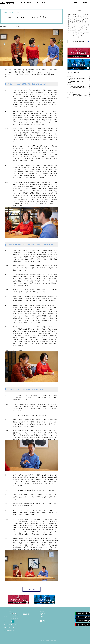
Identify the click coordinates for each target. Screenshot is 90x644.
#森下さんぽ (84, 35)
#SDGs (73, 19)
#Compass (77, 15)
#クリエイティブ (71, 25)
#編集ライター (76, 37)
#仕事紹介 (74, 31)
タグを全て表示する (79, 42)
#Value (69, 21)
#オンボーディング (82, 23)
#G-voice (82, 15)
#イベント (84, 21)
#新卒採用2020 (86, 33)
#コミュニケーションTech (80, 25)
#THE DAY (87, 19)
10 (13, 622)
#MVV (69, 19)
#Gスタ (86, 15)
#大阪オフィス (71, 33)
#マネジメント (78, 29)
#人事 (69, 31)
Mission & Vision (26, 613)
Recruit (41, 616)
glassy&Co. (42, 613)
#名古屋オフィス (80, 31)
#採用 (81, 33)
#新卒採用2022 (71, 35)
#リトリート (84, 29)
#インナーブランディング (73, 23)
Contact (42, 615)
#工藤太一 (77, 33)
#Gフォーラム (71, 17)
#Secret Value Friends (80, 19)
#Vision (73, 21)
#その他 (87, 25)
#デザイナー (70, 27)
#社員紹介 (70, 37)
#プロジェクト (84, 27)
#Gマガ (76, 17)
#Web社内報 (78, 21)
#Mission (85, 17)
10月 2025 (11, 614)
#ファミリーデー (77, 27)
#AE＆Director (71, 15)
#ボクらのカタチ (71, 29)
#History (80, 17)
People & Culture (26, 615)
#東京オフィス (78, 35)
